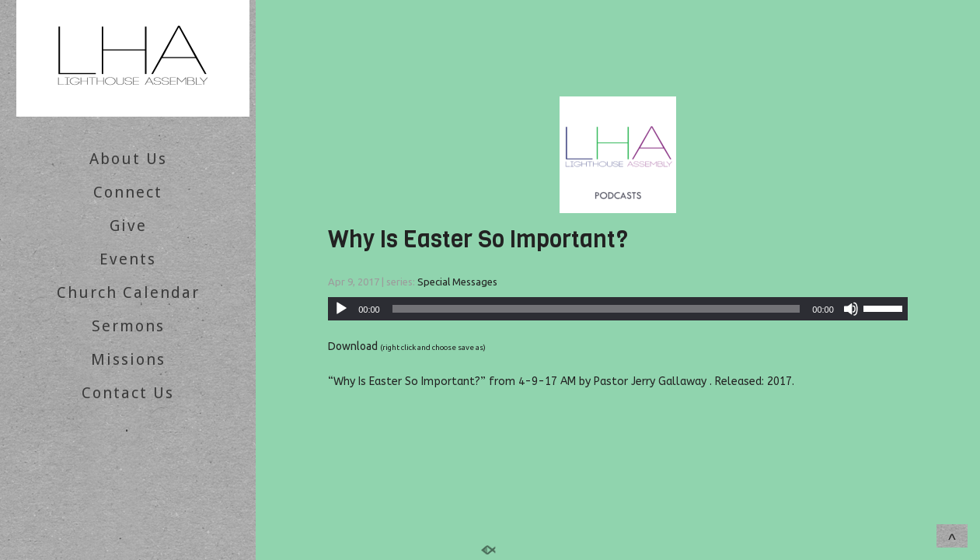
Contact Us (128, 393)
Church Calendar (128, 292)
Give (128, 226)
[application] (618, 309)
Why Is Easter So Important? (478, 240)
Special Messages (457, 282)
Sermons (128, 326)
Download (353, 346)
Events (128, 259)
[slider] (596, 309)
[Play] (341, 309)
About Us (128, 159)
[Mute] (851, 309)
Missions (128, 359)
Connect (128, 192)
